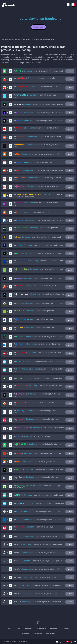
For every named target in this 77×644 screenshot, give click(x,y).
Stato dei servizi (23, 642)
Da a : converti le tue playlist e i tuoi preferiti (38, 71)
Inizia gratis (38, 27)
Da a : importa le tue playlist (32, 437)
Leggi (70, 71)
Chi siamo (54, 629)
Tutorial (18, 629)
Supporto (28, 629)
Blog (10, 629)
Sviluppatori (38, 634)
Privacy (15, 642)
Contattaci (26, 634)
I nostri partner (41, 629)
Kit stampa (65, 629)
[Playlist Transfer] (10, 4)
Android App (50, 634)
